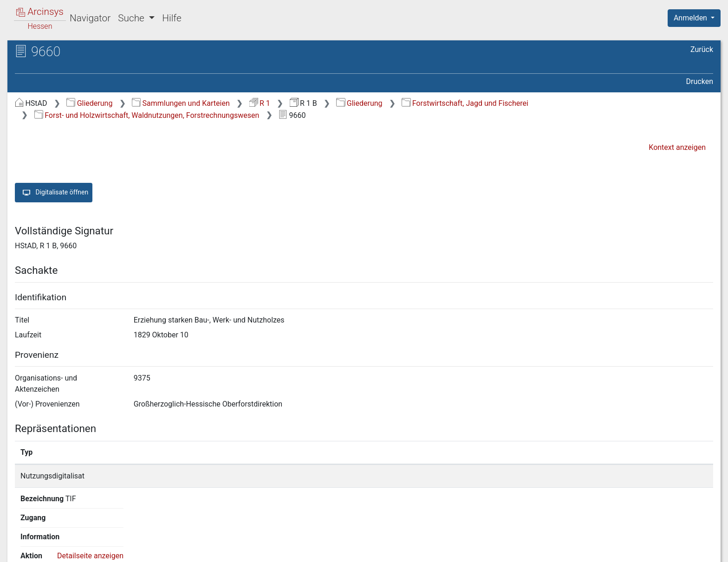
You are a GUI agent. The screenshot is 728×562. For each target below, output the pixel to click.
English (21, 543)
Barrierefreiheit (629, 549)
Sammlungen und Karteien (181, 103)
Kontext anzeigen (677, 147)
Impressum (697, 549)
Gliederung (89, 103)
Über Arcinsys (488, 549)
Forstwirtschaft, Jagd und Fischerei (465, 103)
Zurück (702, 49)
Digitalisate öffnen (54, 193)
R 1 (260, 103)
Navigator (90, 18)
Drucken (700, 81)
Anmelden (691, 18)
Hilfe (172, 18)
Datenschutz (558, 549)
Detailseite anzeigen (568, 476)
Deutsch (56, 543)
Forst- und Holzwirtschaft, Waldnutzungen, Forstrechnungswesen (147, 115)
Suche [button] (132, 18)
